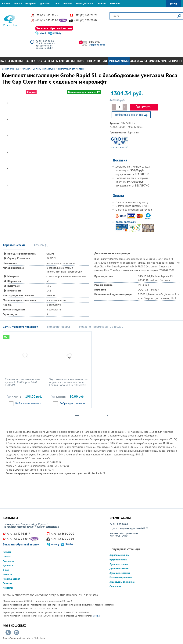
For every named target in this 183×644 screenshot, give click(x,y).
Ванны (5, 61)
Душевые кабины (119, 568)
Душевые (17, 61)
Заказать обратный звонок (54, 28)
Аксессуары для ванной (122, 582)
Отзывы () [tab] (41, 245)
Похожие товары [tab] (59, 327)
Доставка (45, 4)
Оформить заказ (97, 45)
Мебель (53, 61)
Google (96, 616)
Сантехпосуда (36, 61)
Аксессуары (139, 61)
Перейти (8, 633)
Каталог (6, 4)
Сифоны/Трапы (160, 61)
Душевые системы (120, 573)
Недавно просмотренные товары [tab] (101, 327)
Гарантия (101, 4)
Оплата (18, 4)
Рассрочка (31, 4)
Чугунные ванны (118, 560)
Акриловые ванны (119, 555)
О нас (57, 4)
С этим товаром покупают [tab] (20, 327)
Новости (68, 4)
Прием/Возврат (85, 4)
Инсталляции (119, 61)
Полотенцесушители (92, 61)
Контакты (115, 4)
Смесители (67, 61)
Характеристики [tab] (14, 245)
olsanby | (44, 33)
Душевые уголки (119, 564)
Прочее (177, 61)
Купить (144, 107)
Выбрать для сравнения (28, 403)
